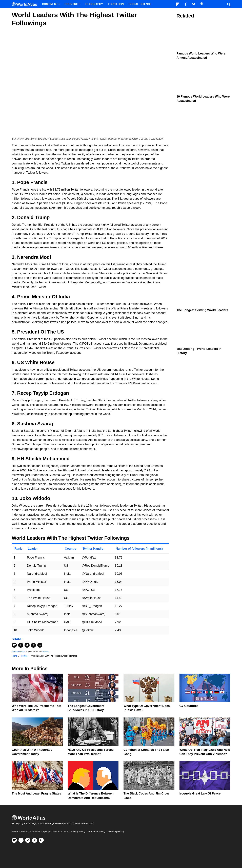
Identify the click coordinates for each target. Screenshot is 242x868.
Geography (94, 4)
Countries (72, 4)
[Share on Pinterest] (33, 645)
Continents (51, 4)
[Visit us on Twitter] (28, 840)
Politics (46, 652)
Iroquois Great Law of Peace (200, 793)
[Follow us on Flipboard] (14, 840)
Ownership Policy (115, 832)
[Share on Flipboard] (14, 645)
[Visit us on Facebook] (21, 840)
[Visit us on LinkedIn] (41, 840)
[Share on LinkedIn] (40, 645)
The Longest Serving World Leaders (202, 310)
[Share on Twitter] (27, 645)
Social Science (140, 4)
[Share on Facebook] (21, 645)
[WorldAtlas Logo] (26, 4)
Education (116, 4)
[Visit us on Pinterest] (34, 840)
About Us (58, 832)
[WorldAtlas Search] (229, 4)
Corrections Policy (96, 832)
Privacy (36, 832)
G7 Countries (189, 706)
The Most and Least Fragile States (36, 793)
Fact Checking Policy (74, 832)
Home (15, 832)
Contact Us (25, 832)
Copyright (46, 832)
